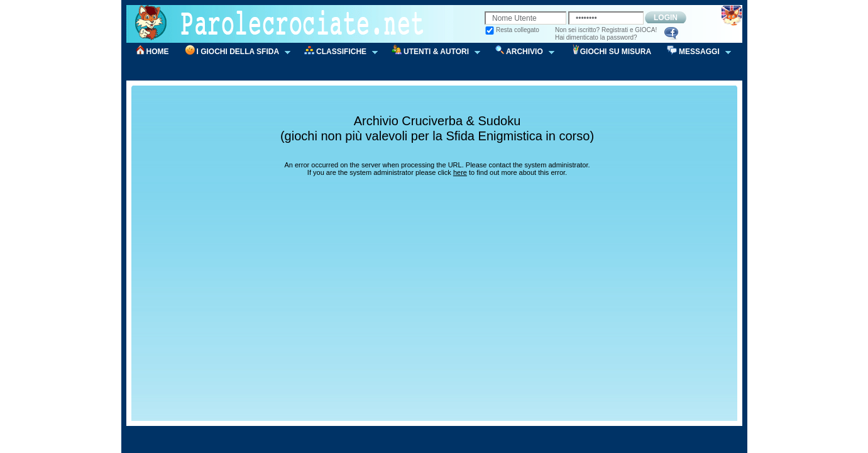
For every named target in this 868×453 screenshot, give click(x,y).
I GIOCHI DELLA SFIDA (234, 52)
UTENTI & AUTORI (432, 52)
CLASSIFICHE (337, 52)
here (460, 172)
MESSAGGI (695, 52)
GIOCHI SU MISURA (616, 52)
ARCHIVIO (520, 52)
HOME (158, 52)
